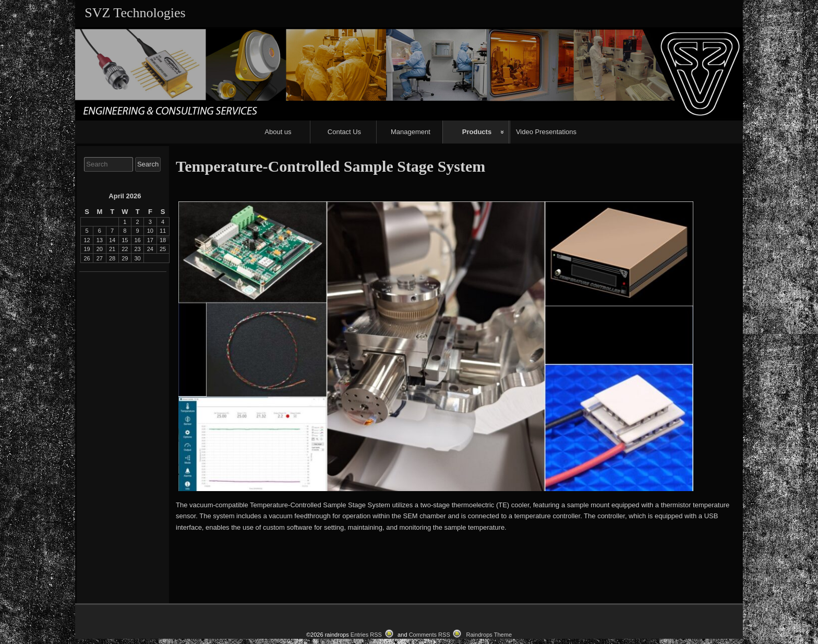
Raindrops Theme (489, 635)
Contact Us (344, 132)
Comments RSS (430, 635)
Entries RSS (366, 635)
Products (477, 132)
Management (411, 132)
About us (278, 132)
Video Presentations (546, 132)
